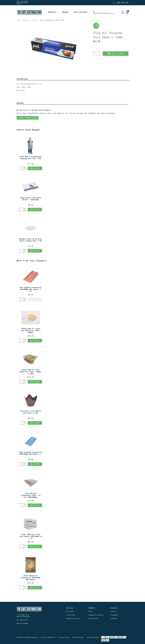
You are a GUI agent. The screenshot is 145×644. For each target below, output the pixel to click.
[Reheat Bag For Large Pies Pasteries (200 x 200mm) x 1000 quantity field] (22, 341)
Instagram (114, 615)
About (90, 611)
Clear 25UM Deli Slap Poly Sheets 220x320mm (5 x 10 (31, 536)
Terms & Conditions (48, 637)
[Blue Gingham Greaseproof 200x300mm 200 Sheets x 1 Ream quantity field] (22, 464)
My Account (70, 611)
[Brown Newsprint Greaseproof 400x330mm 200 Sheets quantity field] (22, 588)
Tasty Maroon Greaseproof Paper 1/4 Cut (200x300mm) (31, 495)
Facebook (114, 618)
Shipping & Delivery (96, 615)
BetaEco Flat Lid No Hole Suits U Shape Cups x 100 (31, 240)
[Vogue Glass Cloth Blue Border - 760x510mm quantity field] (22, 210)
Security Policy (93, 637)
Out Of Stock (35, 299)
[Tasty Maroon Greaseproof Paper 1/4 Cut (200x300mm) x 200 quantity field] (22, 505)
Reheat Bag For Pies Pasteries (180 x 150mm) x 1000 (31, 372)
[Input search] (103, 12)
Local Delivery (80, 12)
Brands (66, 12)
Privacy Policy (64, 637)
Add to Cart (115, 54)
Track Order (71, 615)
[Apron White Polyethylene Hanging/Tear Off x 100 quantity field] (22, 168)
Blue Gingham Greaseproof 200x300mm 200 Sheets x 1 (31, 453)
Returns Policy (78, 637)
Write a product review (28, 118)
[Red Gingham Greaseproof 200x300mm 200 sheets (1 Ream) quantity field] (22, 299)
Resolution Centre (73, 618)
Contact (113, 611)
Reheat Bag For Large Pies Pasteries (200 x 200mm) (31, 330)
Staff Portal (93, 618)
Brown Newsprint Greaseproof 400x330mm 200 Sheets (31, 578)
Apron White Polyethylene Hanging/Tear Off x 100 (31, 157)
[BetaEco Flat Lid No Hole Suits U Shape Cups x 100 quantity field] (22, 251)
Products (52, 12)
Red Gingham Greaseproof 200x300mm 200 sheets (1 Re (31, 289)
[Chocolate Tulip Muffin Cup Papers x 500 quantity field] (22, 423)
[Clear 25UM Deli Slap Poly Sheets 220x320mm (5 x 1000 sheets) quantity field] (22, 546)
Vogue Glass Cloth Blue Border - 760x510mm (31, 199)
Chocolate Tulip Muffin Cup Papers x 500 (31, 412)
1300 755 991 (122, 3)
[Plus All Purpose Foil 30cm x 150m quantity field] (96, 54)
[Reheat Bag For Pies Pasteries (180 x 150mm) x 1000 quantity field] (22, 382)
